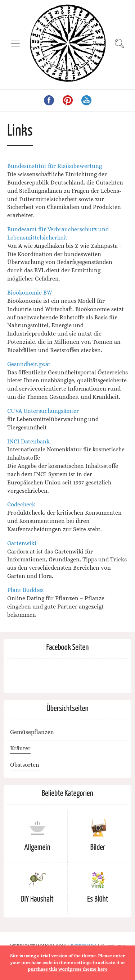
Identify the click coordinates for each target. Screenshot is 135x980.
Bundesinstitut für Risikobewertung (55, 166)
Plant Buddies (25, 590)
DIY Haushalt (37, 899)
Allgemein (37, 847)
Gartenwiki (22, 543)
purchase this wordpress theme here (68, 969)
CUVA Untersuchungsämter (43, 411)
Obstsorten (25, 765)
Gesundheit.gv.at (29, 364)
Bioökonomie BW (30, 293)
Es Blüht (98, 899)
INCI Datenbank (28, 441)
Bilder (98, 847)
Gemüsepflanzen (32, 732)
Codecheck (21, 504)
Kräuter (20, 748)
